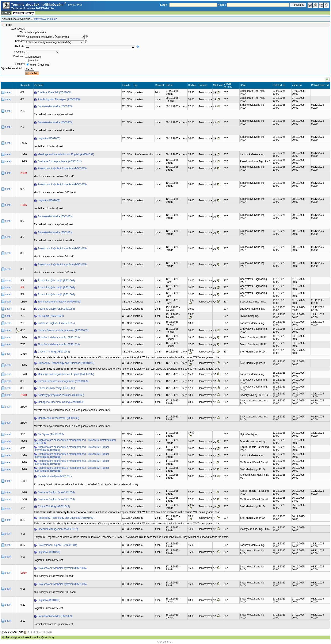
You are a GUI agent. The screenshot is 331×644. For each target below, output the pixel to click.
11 (44, 632)
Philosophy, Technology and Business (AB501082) (66, 363)
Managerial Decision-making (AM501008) (61, 402)
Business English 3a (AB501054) (56, 309)
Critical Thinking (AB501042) (54, 352)
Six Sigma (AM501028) (51, 316)
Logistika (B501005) (49, 138)
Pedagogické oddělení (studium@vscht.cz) (30, 637)
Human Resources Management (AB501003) (63, 330)
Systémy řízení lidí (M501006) (55, 92)
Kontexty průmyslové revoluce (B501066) (61, 395)
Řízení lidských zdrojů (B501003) (56, 281)
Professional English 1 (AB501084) (57, 545)
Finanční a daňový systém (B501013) (59, 338)
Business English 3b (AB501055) (56, 323)
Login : (164, 5)
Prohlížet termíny (23, 13)
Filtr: (9, 25)
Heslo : (222, 5)
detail (8, 92)
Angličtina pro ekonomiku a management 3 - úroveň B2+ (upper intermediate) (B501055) (72, 448)
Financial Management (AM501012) (58, 529)
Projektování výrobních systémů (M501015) (62, 168)
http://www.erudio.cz (45, 19)
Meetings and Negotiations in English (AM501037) (66, 154)
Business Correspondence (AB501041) (60, 161)
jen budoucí (35, 57)
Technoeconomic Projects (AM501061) (60, 302)
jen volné (33, 61)
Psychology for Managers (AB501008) (59, 99)
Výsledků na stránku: (13, 68)
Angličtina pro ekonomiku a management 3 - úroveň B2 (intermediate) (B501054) (75, 441)
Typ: (22, 32)
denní (33, 65)
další (49, 632)
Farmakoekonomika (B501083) (55, 106)
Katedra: (20, 41)
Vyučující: (19, 52)
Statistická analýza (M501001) (55, 476)
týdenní (45, 65)
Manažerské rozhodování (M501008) (58, 418)
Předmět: (20, 46)
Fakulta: (20, 36)
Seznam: (20, 64)
